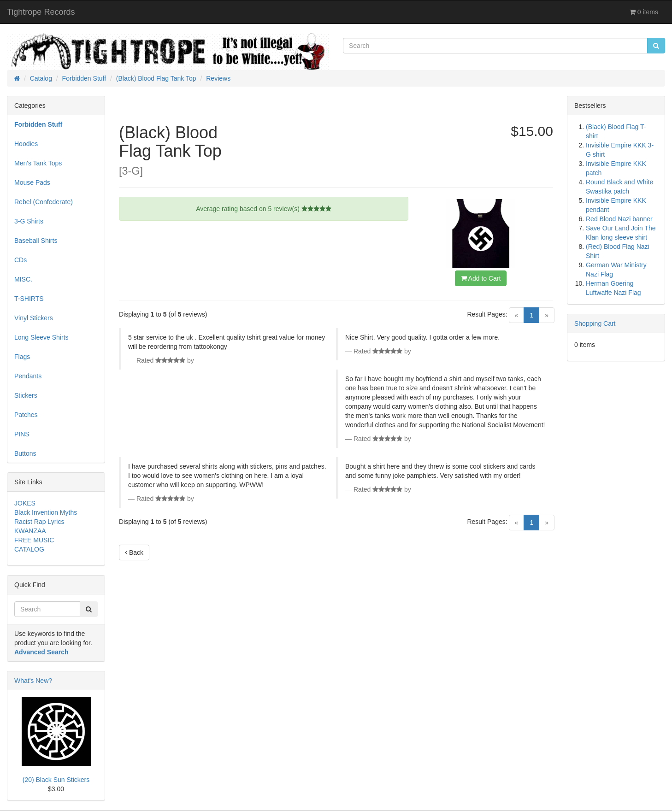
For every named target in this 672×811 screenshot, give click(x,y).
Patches (26, 415)
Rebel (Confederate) (44, 202)
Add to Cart (481, 278)
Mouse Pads (32, 182)
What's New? (33, 681)
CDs (21, 260)
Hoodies (26, 144)
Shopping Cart (595, 323)
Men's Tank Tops (38, 163)
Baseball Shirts (36, 241)
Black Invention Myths (46, 512)
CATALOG (29, 549)
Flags (22, 357)
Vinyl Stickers (34, 318)
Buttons (25, 453)
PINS (22, 434)
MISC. (23, 279)
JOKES (25, 503)
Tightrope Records (41, 12)
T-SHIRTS (29, 299)
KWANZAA (30, 531)
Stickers (26, 395)
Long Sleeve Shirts (41, 337)
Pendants (28, 376)
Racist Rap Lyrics (39, 522)
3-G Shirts (29, 221)
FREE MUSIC (34, 540)
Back (134, 552)
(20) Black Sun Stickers (56, 780)
